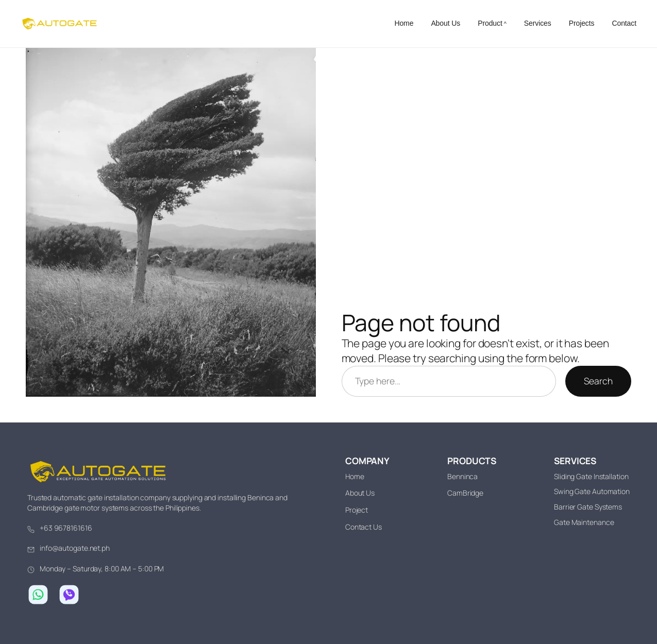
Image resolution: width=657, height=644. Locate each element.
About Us (445, 23)
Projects (582, 23)
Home (404, 23)
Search (598, 381)
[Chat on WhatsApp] (38, 595)
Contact (624, 23)
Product (490, 23)
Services (538, 23)
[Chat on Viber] (69, 595)
